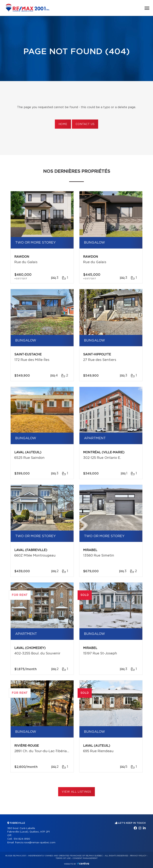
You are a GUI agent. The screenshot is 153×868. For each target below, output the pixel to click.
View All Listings (76, 792)
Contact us (85, 124)
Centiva (83, 864)
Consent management (85, 858)
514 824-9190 (22, 839)
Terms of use (63, 858)
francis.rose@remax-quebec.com (35, 843)
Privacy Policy (138, 856)
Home (63, 124)
